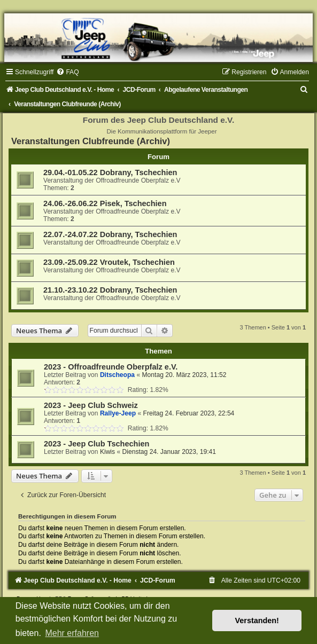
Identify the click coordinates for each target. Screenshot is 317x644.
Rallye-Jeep (118, 413)
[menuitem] (67, 72)
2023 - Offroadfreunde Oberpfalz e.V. (111, 367)
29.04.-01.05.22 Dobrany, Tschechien (110, 172)
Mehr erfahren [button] (72, 633)
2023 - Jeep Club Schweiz (91, 405)
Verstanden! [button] (257, 621)
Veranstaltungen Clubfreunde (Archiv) (91, 141)
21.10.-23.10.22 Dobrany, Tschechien (110, 290)
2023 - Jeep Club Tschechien (96, 444)
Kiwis (107, 452)
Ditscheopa (117, 375)
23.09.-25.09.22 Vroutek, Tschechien (109, 262)
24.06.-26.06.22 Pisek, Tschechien (105, 203)
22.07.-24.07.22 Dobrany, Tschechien (110, 234)
